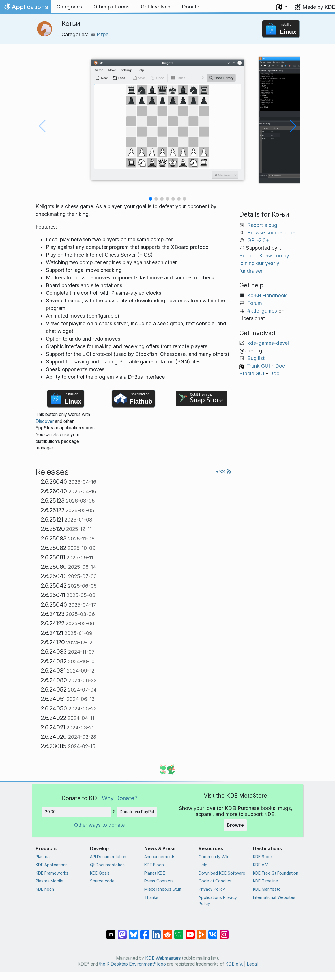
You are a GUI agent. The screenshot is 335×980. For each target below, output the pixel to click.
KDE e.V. (261, 865)
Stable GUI (252, 373)
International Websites (274, 897)
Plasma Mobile (50, 881)
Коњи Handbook (267, 295)
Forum (255, 303)
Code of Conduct (215, 881)
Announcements (160, 857)
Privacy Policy (212, 889)
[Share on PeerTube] (201, 932)
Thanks (151, 897)
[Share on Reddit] (167, 932)
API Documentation (108, 857)
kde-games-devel (268, 343)
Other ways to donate (99, 825)
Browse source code (271, 233)
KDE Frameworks (52, 873)
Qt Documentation (107, 865)
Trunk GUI (258, 366)
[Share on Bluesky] (134, 932)
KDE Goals (100, 873)
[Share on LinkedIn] (156, 932)
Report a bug (262, 225)
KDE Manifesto (267, 889)
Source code (102, 881)
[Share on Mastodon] (122, 932)
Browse (235, 825)
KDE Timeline (266, 881)
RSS (224, 472)
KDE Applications (52, 865)
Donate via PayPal (137, 812)
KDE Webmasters (163, 958)
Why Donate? (120, 798)
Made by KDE (319, 7)
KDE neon (45, 889)
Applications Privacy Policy (218, 900)
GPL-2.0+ (258, 240)
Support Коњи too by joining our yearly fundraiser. (264, 263)
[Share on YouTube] (190, 932)
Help (203, 865)
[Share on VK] (213, 932)
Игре (100, 34)
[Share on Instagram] (224, 932)
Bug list (256, 358)
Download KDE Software (222, 873)
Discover (45, 421)
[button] (282, 7)
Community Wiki (214, 857)
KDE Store (263, 857)
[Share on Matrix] (111, 932)
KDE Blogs (154, 865)
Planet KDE (155, 873)
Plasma (43, 857)
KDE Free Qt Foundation (276, 873)
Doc (280, 366)
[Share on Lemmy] (179, 932)
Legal (252, 964)
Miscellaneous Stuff (163, 889)
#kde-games (262, 311)
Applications (25, 8)
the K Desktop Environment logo (132, 964)
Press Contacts (159, 881)
